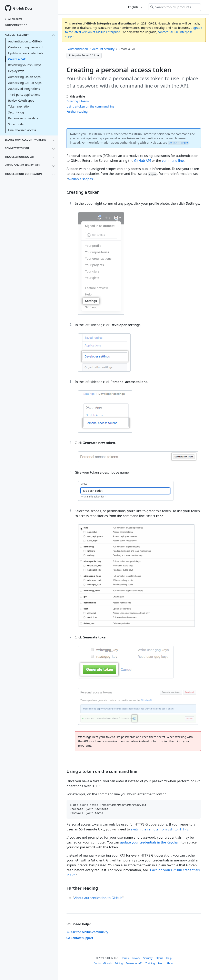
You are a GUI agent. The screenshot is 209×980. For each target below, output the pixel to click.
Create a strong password (25, 47)
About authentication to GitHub (98, 898)
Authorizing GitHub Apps (25, 83)
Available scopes (80, 179)
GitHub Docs (23, 8)
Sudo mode (16, 124)
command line (173, 161)
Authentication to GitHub (25, 41)
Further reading (77, 112)
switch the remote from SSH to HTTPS (160, 829)
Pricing (119, 963)
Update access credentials (26, 53)
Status (159, 958)
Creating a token (78, 101)
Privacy (136, 958)
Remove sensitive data (23, 118)
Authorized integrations (24, 89)
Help (169, 958)
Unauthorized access (22, 130)
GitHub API (143, 161)
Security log (16, 112)
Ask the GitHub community (87, 932)
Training (150, 963)
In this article (76, 96)
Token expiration (19, 106)
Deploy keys (16, 71)
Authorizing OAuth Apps (24, 77)
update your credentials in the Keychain (150, 842)
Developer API (134, 963)
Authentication (16, 25)
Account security (103, 49)
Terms (125, 958)
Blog (161, 963)
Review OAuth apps (21, 100)
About (170, 963)
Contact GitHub (103, 963)
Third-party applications (24, 95)
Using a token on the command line (90, 106)
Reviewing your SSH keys (25, 65)
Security (148, 958)
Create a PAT (17, 59)
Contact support (80, 938)
